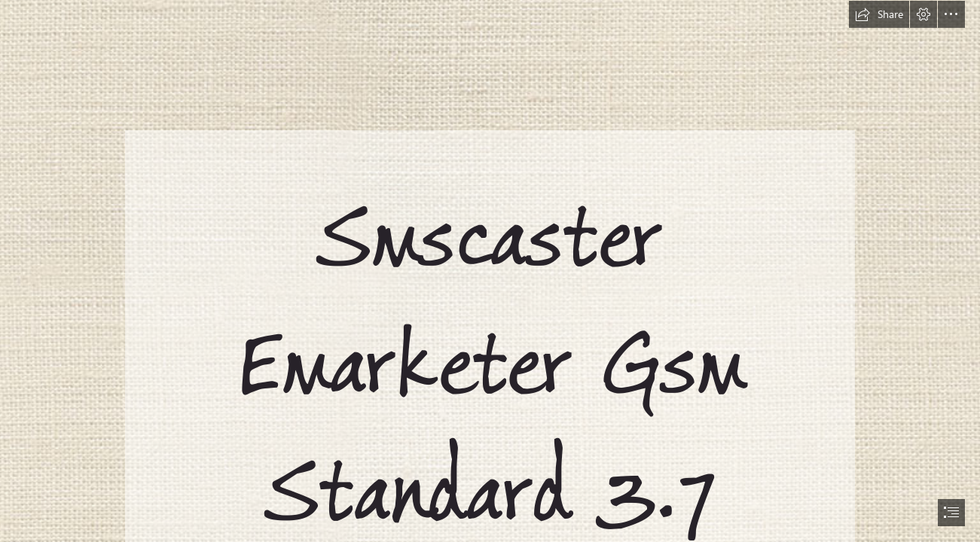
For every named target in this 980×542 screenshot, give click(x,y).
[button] (879, 14)
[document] (490, 271)
